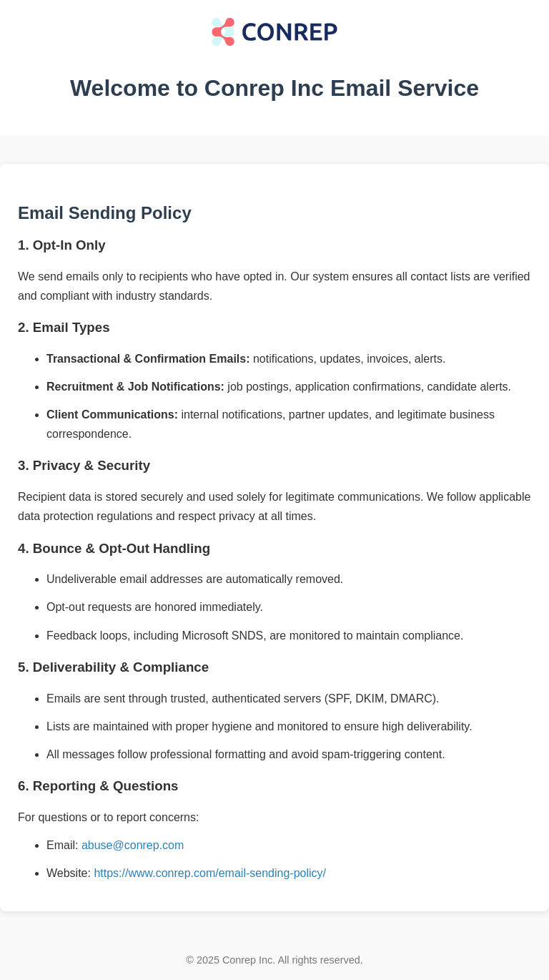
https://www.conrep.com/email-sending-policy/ (210, 873)
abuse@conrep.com (133, 845)
